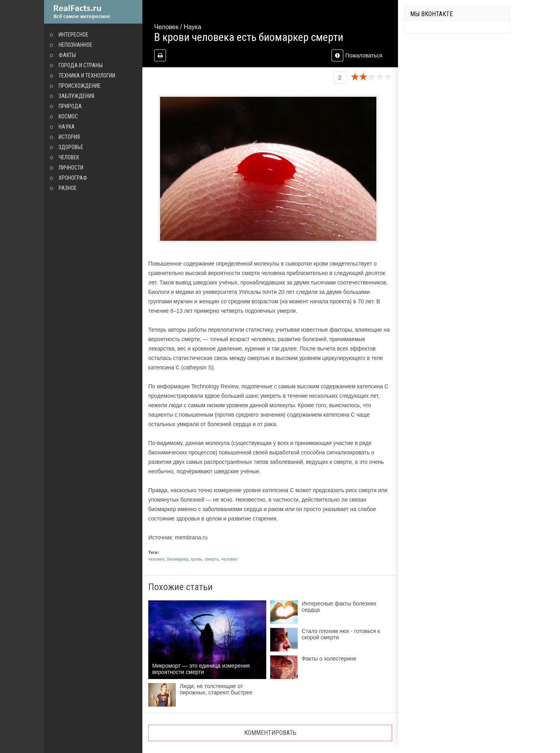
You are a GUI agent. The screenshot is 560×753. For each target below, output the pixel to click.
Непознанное (76, 45)
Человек (69, 157)
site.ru (93, 12)
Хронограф (73, 178)
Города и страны (81, 65)
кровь (197, 559)
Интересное (74, 35)
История (69, 137)
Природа (70, 106)
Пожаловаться (357, 55)
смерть (212, 559)
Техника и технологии (87, 76)
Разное (68, 188)
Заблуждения (76, 96)
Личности (71, 168)
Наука (67, 127)
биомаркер (178, 559)
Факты (67, 55)
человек (156, 559)
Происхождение (80, 86)
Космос (68, 116)
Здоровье (71, 147)
